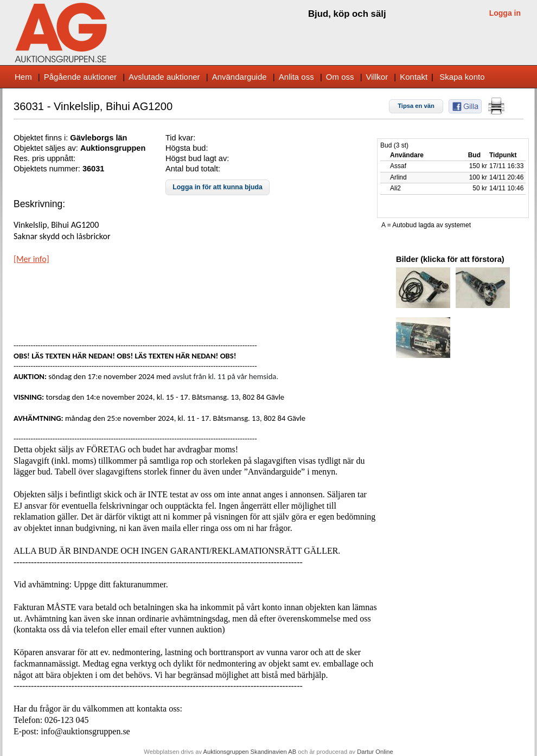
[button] (416, 106)
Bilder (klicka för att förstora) (450, 259)
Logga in (505, 13)
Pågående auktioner (80, 77)
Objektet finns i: (42, 138)
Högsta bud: (187, 148)
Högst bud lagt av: (197, 158)
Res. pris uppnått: (44, 158)
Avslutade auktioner (164, 77)
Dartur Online (375, 752)
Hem (23, 77)
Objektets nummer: (48, 169)
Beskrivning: (39, 204)
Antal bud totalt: (193, 169)
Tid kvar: (180, 138)
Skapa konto (462, 77)
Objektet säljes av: (47, 148)
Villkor (377, 77)
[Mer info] (31, 259)
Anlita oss (296, 77)
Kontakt (414, 77)
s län (118, 138)
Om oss (340, 77)
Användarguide (239, 77)
